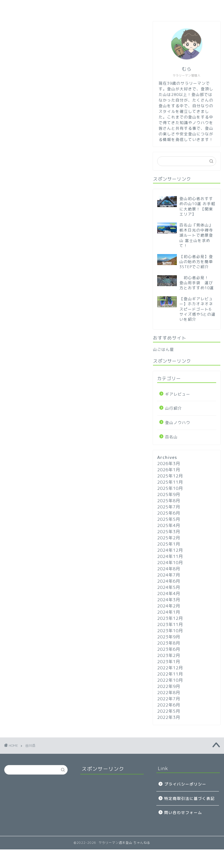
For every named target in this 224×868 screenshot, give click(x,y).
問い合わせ (198, 7)
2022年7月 (169, 699)
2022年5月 (169, 711)
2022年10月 (170, 680)
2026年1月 (169, 470)
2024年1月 (169, 612)
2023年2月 (169, 655)
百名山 (132, 7)
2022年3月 (169, 717)
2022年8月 (169, 693)
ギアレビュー (98, 7)
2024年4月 (169, 594)
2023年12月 (170, 618)
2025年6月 (169, 513)
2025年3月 (169, 532)
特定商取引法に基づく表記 (189, 798)
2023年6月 (169, 649)
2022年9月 (169, 686)
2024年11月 (170, 556)
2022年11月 (170, 674)
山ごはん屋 (164, 349)
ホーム (21, 7)
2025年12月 (170, 476)
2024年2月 (169, 606)
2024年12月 (170, 550)
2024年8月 (169, 569)
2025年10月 (170, 488)
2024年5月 (169, 587)
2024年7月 (169, 575)
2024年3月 (169, 600)
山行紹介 (163, 7)
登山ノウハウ (56, 7)
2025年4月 (169, 525)
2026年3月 (169, 464)
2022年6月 (169, 705)
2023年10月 (170, 631)
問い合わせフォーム (183, 812)
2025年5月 (169, 519)
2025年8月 (169, 501)
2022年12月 (170, 668)
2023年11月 (170, 624)
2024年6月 (169, 581)
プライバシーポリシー (185, 784)
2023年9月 (169, 637)
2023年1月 (169, 662)
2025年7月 (169, 507)
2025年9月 (169, 494)
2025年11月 (170, 482)
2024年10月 (170, 563)
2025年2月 (169, 538)
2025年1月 (169, 544)
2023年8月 (169, 643)
